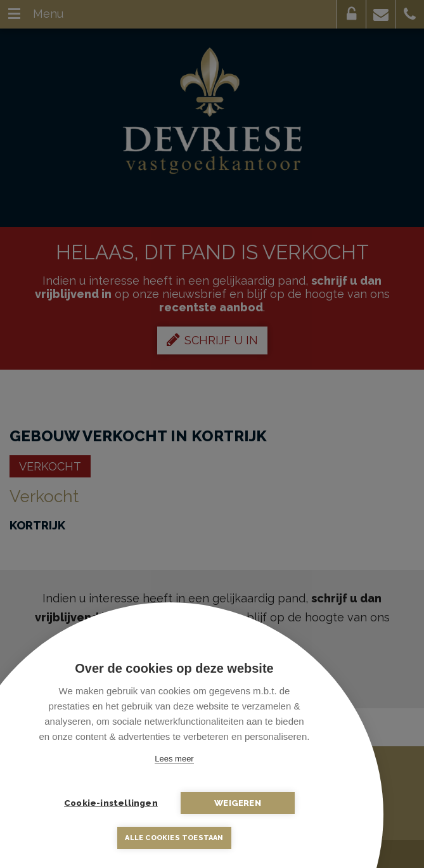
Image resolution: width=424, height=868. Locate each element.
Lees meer (174, 759)
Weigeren (238, 803)
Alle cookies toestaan (174, 838)
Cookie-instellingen (111, 803)
